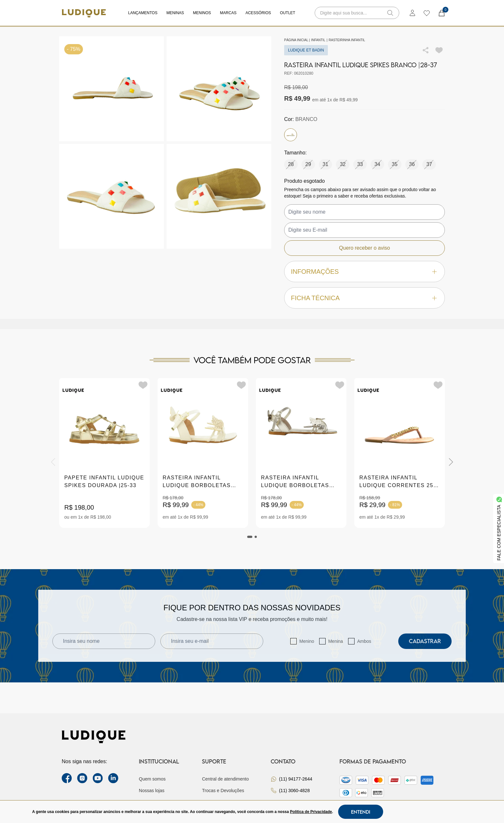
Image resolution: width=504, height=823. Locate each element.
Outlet (288, 13)
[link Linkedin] (113, 778)
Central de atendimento (225, 779)
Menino (307, 641)
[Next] (451, 462)
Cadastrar (425, 641)
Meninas (175, 13)
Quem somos (152, 779)
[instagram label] (82, 778)
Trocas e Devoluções (223, 791)
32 (343, 164)
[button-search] (390, 13)
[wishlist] (426, 13)
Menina (336, 641)
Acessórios (258, 13)
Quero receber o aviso (364, 248)
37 (429, 164)
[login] (412, 13)
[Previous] (53, 462)
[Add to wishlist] (439, 50)
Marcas (228, 13)
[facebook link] (67, 778)
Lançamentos (143, 13)
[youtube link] (98, 778)
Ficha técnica (364, 298)
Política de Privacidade (311, 812)
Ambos (364, 641)
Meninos (202, 13)
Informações (364, 272)
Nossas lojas (152, 791)
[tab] (250, 537)
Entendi (361, 812)
